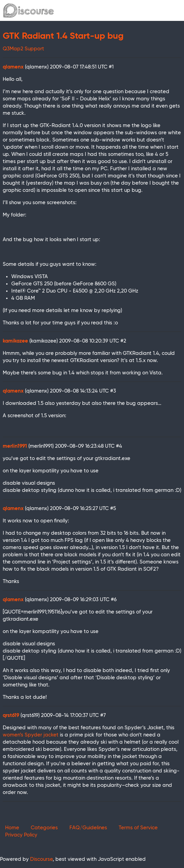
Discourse (41, 859)
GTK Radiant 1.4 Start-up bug (63, 36)
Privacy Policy (21, 835)
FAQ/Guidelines (88, 828)
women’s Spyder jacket (31, 735)
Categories (44, 828)
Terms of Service (138, 828)
